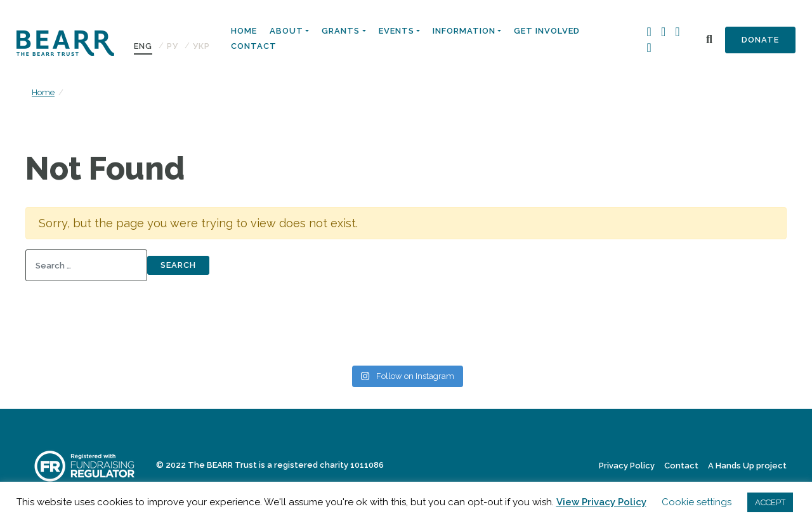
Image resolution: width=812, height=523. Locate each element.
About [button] (286, 31)
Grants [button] (341, 31)
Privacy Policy (627, 466)
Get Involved (547, 31)
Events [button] (396, 31)
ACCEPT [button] (770, 502)
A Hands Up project (747, 466)
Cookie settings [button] (697, 502)
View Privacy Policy (601, 502)
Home (244, 31)
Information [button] (464, 31)
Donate (760, 40)
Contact (254, 46)
